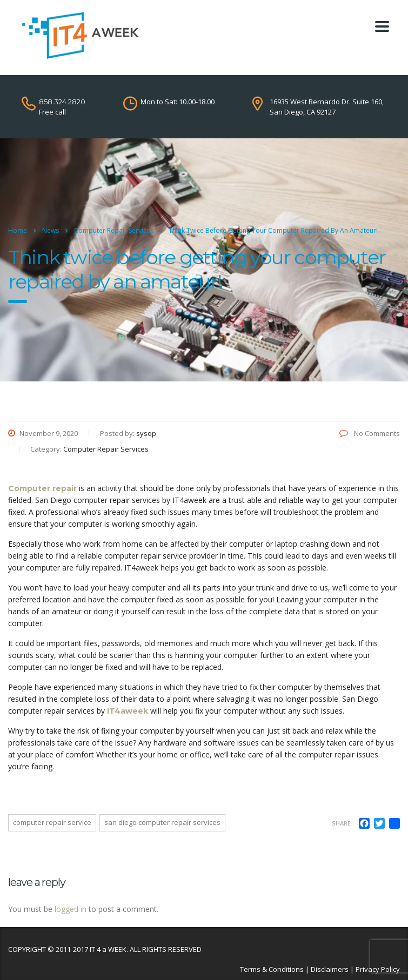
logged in (71, 909)
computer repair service (52, 822)
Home (18, 230)
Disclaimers (330, 969)
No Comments (370, 433)
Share (341, 823)
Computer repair (42, 488)
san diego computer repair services (162, 822)
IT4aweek (128, 711)
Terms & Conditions (272, 969)
